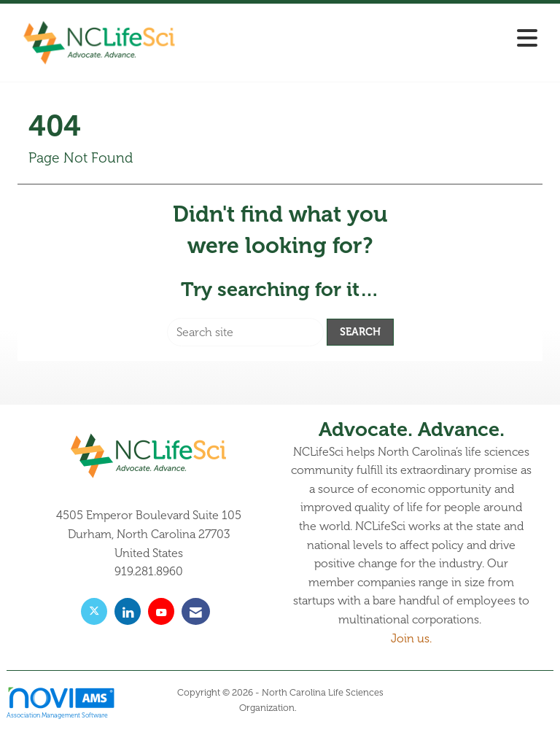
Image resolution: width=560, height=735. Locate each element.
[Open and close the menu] (367, 40)
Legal (310, 708)
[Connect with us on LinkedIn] (128, 611)
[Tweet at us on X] (94, 611)
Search (360, 332)
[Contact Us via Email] (196, 611)
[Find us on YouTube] (161, 611)
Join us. (411, 639)
